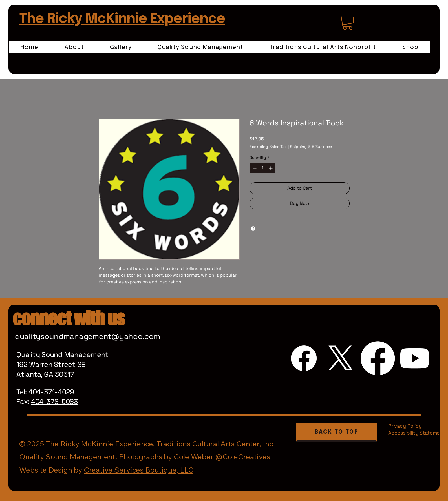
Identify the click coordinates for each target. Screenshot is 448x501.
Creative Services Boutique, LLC (139, 470)
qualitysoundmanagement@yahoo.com (87, 336)
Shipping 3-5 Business (311, 147)
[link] (348, 22)
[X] (341, 358)
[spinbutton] (262, 168)
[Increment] (271, 168)
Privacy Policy (405, 426)
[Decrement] (254, 168)
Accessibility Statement (417, 433)
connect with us (69, 318)
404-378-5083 (55, 401)
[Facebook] (304, 358)
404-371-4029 (51, 392)
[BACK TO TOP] (336, 432)
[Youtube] (415, 358)
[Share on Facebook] (253, 229)
